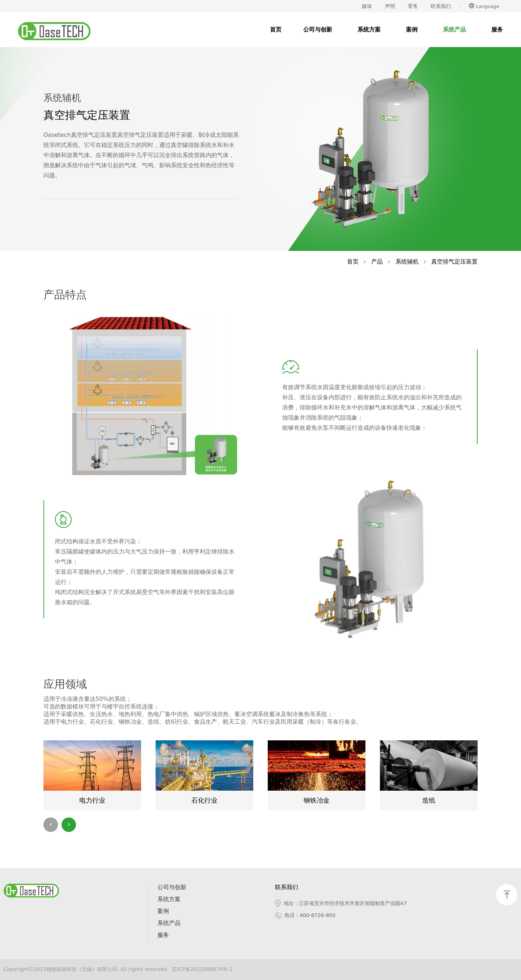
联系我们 (441, 6)
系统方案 (369, 30)
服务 (497, 30)
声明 (390, 6)
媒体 (367, 6)
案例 (412, 30)
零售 (413, 6)
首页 (276, 30)
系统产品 (454, 30)
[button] (69, 825)
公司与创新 (318, 30)
